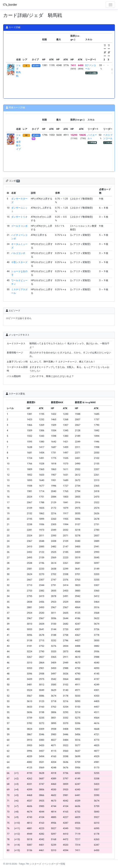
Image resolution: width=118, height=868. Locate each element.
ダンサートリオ (19, 217)
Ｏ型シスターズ (19, 262)
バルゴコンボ (18, 253)
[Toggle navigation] (110, 5)
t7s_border (10, 5)
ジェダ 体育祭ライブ (18, 142)
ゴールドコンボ (19, 226)
